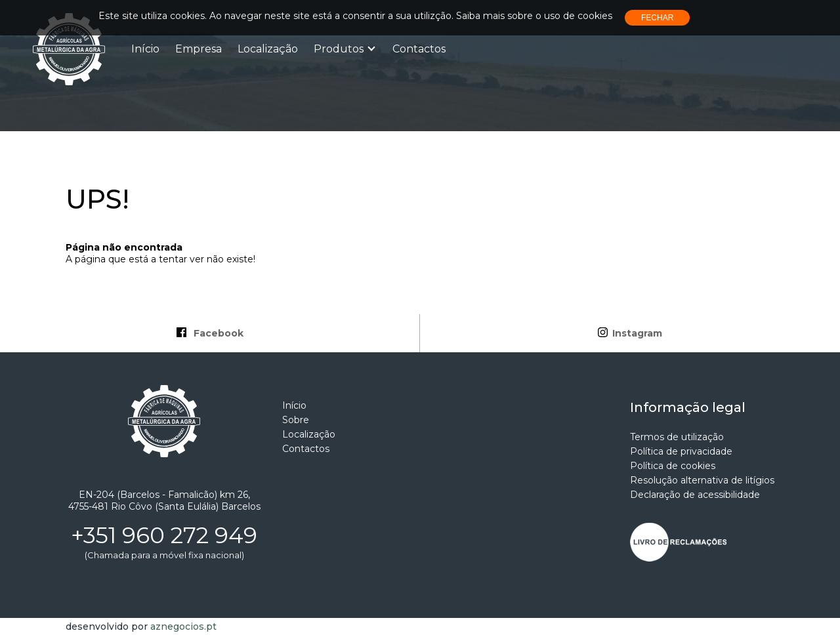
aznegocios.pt (183, 626)
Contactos (419, 49)
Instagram (630, 333)
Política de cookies (673, 466)
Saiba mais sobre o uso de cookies (534, 16)
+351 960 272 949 (164, 535)
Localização (268, 49)
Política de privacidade (681, 451)
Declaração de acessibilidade (695, 495)
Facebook (210, 333)
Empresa (199, 49)
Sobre (296, 420)
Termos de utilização (677, 437)
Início (145, 49)
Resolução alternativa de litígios (702, 480)
